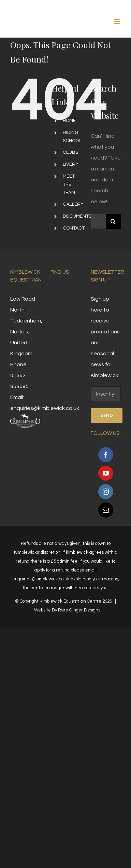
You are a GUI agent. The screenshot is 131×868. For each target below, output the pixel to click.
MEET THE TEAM (69, 184)
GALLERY (73, 204)
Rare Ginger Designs (79, 610)
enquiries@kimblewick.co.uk (45, 408)
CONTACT (74, 228)
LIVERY (71, 164)
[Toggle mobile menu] (117, 22)
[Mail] (106, 510)
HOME (69, 121)
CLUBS (70, 152)
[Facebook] (106, 455)
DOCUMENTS (77, 216)
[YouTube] (106, 473)
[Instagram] (106, 492)
